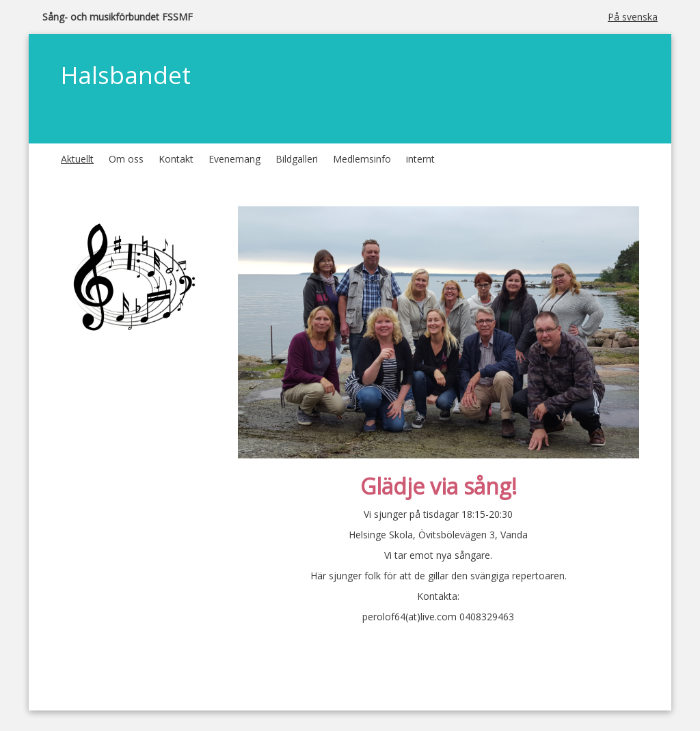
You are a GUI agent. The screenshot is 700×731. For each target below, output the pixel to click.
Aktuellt (77, 159)
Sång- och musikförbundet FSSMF (118, 17)
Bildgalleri (297, 159)
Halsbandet (126, 75)
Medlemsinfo (362, 159)
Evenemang (234, 159)
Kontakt (176, 159)
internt (420, 159)
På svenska (633, 17)
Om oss (126, 159)
